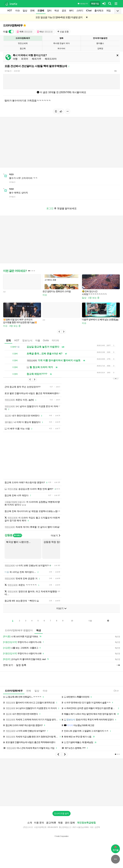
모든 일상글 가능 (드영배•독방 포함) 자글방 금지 (59, 17)
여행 (15, 59)
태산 (45, 32)
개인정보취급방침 (86, 823)
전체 (8, 340)
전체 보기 (8, 665)
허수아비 (61, 48)
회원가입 (95, 4)
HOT (10, 11)
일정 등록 (21, 665)
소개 (30, 823)
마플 (38, 340)
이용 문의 (39, 823)
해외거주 (37, 59)
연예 (32, 11)
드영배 (41, 11)
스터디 (80, 11)
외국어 (25, 59)
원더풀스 (100, 43)
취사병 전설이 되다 (61, 43)
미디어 (55, 340)
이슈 (18, 11)
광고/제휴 (51, 823)
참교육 (23, 48)
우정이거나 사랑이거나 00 (24, 654)
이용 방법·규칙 (83, 4)
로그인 (50, 208)
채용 (60, 823)
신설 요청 (63, 32)
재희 (25, 32)
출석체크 (99, 11)
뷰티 (71, 11)
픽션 (57, 11)
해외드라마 (51, 59)
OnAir (46, 340)
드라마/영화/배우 (13, 25)
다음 (90, 621)
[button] (59, 332)
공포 (64, 11)
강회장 (100, 48)
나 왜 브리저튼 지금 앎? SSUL (23, 637)
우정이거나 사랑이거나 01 (24, 642)
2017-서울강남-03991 (81, 827)
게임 (108, 11)
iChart (89, 11)
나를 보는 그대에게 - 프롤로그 (22, 648)
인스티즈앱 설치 (62, 813)
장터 (49, 11)
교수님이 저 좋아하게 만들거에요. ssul (26, 659)
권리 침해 (70, 823)
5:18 (116, 691)
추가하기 (17, 535)
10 (72, 621)
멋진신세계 (23, 43)
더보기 (55, 536)
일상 (25, 11)
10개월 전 (8, 71)
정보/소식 (27, 340)
